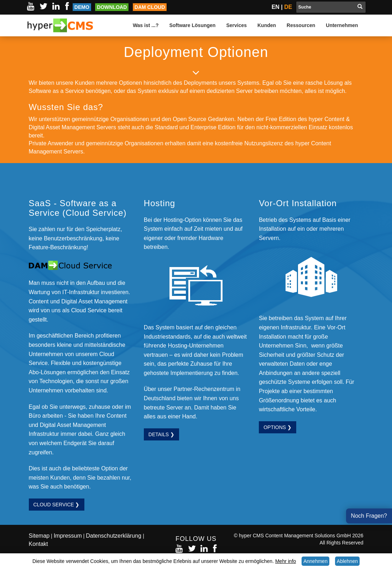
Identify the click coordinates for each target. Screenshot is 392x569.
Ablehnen (347, 561)
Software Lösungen (192, 25)
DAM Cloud (150, 7)
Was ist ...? (146, 25)
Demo (82, 7)
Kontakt (38, 544)
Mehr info (286, 561)
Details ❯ (161, 434)
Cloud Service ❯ (57, 505)
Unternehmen (342, 25)
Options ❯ (278, 427)
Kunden (267, 25)
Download (112, 7)
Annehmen (315, 561)
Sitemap (39, 536)
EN (276, 7)
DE (288, 7)
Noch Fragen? (369, 516)
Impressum (68, 536)
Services (236, 25)
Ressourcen (301, 25)
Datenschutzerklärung (114, 536)
